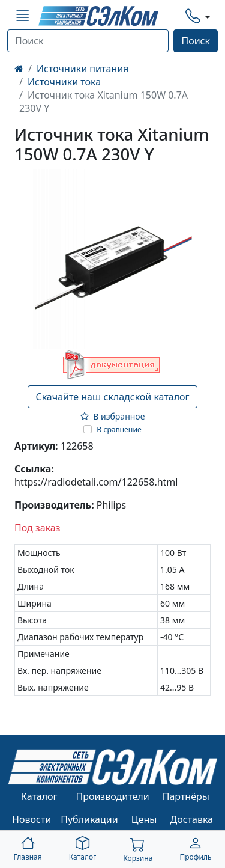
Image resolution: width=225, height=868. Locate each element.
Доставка (192, 819)
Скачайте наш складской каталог (112, 397)
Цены (144, 819)
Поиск (196, 41)
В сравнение (119, 429)
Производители (112, 796)
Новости (31, 819)
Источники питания (82, 69)
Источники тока (64, 82)
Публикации (89, 819)
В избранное (113, 416)
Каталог (39, 796)
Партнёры (186, 796)
